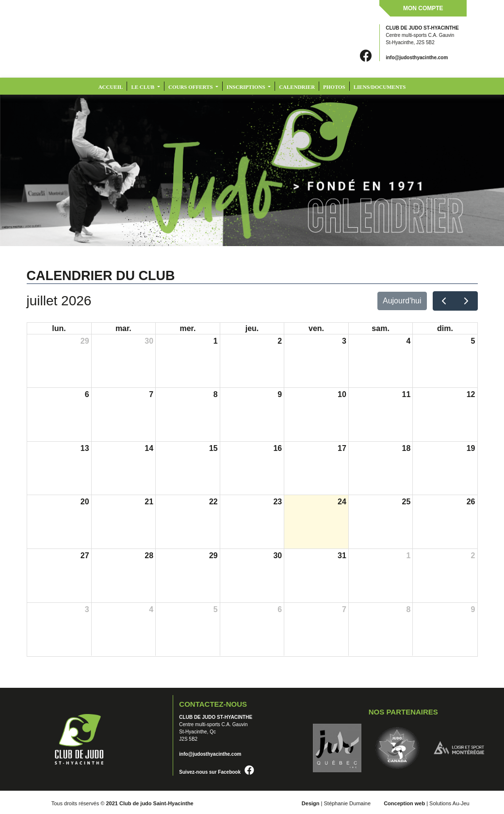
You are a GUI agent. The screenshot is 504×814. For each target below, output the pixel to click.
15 (213, 448)
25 (406, 502)
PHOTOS (334, 87)
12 (471, 394)
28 (149, 556)
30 (149, 341)
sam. (380, 328)
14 (149, 448)
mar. (123, 328)
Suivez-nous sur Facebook (217, 772)
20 (85, 502)
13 (85, 448)
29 (85, 341)
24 (342, 502)
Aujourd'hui (402, 301)
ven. (316, 328)
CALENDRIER (297, 87)
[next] (466, 301)
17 (342, 448)
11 (406, 394)
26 (471, 502)
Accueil (111, 87)
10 (342, 394)
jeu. (252, 328)
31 (342, 556)
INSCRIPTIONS (246, 87)
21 (149, 502)
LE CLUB (143, 87)
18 (406, 448)
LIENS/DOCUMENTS (380, 87)
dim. (445, 328)
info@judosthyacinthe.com (417, 58)
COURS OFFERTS (191, 87)
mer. (187, 328)
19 (471, 448)
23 (277, 502)
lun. (59, 328)
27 (85, 556)
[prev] (444, 301)
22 (213, 502)
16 (277, 448)
